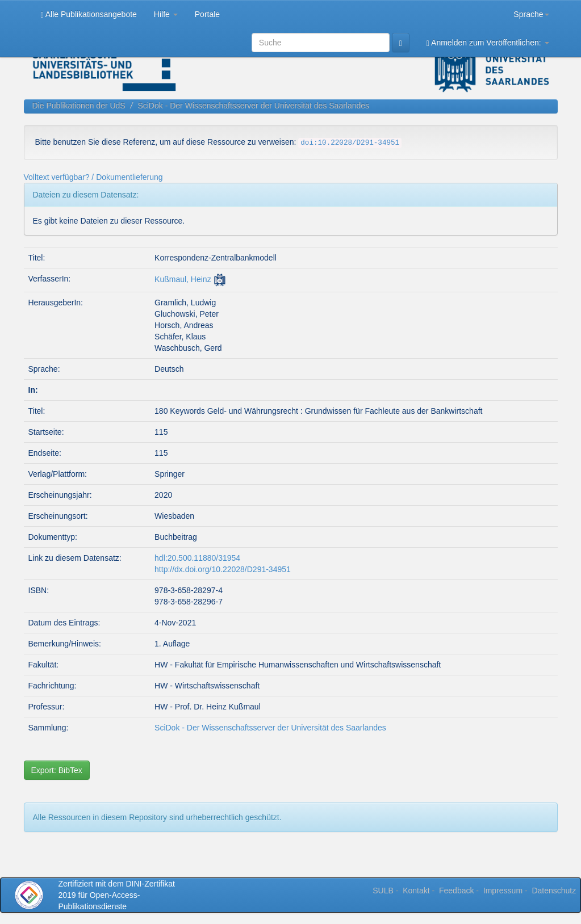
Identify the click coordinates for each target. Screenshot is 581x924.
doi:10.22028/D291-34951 (350, 143)
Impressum (503, 891)
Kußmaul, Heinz (183, 279)
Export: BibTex (57, 770)
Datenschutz (554, 891)
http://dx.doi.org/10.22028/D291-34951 (223, 569)
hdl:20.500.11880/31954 (197, 558)
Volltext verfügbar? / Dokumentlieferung (93, 177)
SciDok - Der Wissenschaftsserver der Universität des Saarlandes (253, 106)
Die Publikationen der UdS (79, 106)
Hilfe (166, 14)
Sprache (531, 14)
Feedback (456, 891)
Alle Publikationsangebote (89, 14)
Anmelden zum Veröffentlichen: (488, 43)
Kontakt (416, 891)
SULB (383, 891)
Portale (207, 14)
